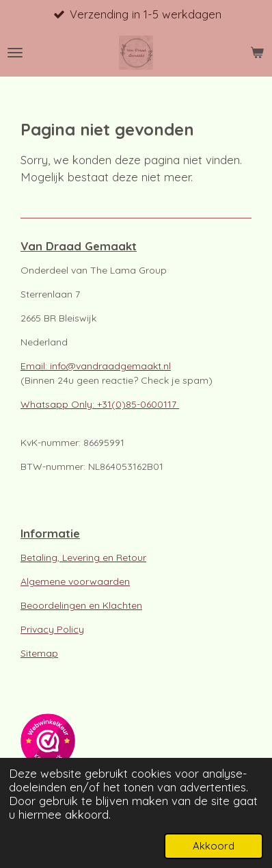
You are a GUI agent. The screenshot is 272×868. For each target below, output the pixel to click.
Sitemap (39, 653)
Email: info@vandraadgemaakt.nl (96, 366)
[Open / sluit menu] (15, 53)
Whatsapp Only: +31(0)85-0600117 (100, 404)
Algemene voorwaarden (75, 581)
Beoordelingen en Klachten (81, 605)
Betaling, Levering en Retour (83, 557)
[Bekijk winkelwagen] (257, 53)
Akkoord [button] (214, 846)
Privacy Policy (52, 629)
